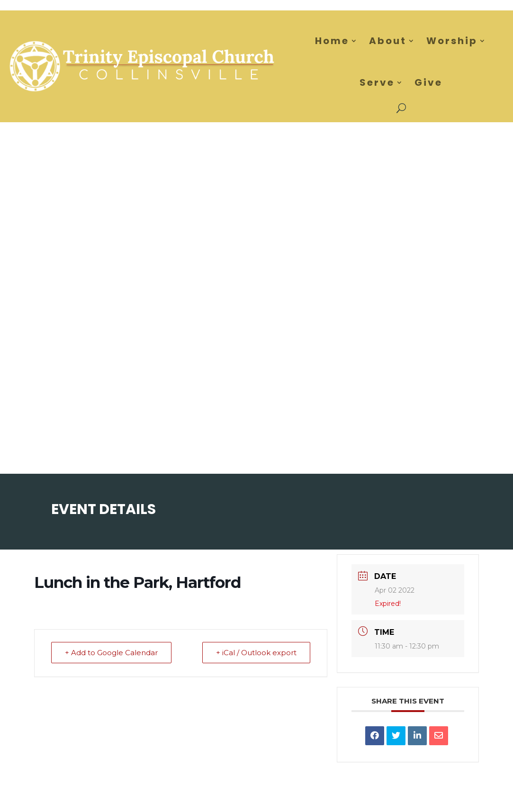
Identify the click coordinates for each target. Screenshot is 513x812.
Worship (452, 41)
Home (332, 41)
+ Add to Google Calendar (111, 653)
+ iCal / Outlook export (256, 653)
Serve (377, 82)
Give (428, 82)
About (388, 41)
